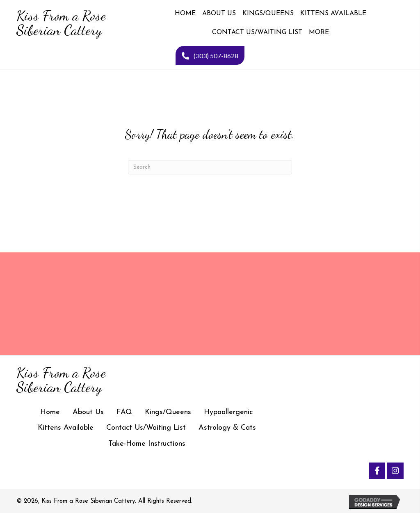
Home (50, 412)
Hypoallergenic (228, 412)
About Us (88, 412)
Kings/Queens (168, 412)
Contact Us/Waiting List (146, 428)
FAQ (124, 412)
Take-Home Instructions (147, 444)
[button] (377, 471)
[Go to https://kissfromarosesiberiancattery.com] (60, 23)
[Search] (210, 167)
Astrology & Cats (227, 428)
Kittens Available (66, 428)
